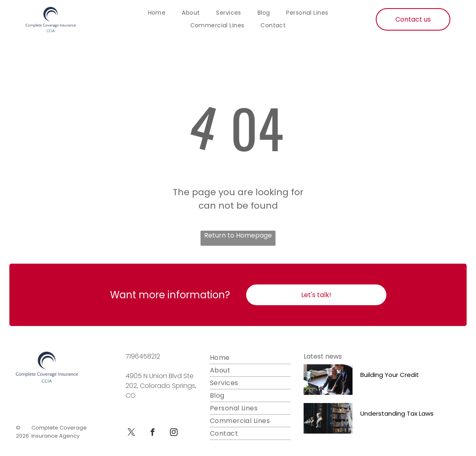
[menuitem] (157, 13)
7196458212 (143, 356)
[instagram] (174, 433)
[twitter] (131, 433)
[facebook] (152, 433)
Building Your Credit (390, 375)
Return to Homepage (238, 235)
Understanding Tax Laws (397, 413)
